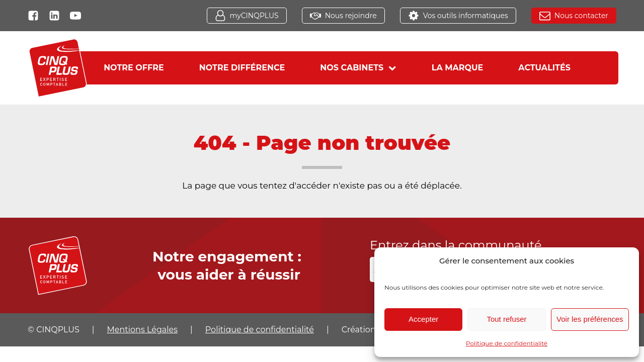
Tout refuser (506, 319)
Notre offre (134, 68)
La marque (458, 68)
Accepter (423, 319)
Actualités (544, 68)
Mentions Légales (143, 330)
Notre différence (242, 68)
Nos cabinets (358, 68)
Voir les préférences (590, 319)
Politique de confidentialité (507, 343)
